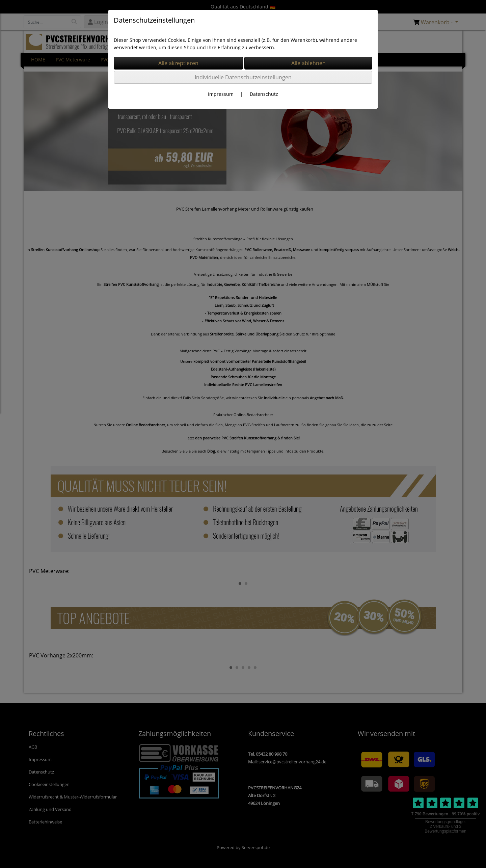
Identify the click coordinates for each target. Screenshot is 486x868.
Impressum (221, 94)
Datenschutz (264, 94)
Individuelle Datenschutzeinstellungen (243, 77)
